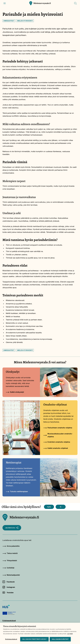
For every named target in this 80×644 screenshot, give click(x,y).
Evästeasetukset (11, 639)
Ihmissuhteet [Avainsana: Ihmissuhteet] (9, 21)
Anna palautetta (11, 546)
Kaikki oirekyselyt (15, 392)
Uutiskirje (8, 568)
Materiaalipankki (11, 575)
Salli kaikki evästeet (60, 639)
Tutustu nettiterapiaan (17, 491)
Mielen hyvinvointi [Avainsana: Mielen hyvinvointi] (25, 21)
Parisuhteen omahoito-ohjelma (58, 428)
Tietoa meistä (10, 553)
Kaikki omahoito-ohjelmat (56, 448)
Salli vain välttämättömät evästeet (34, 639)
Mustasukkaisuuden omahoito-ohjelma (58, 435)
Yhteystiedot (10, 560)
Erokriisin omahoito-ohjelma (57, 442)
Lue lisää (70, 634)
